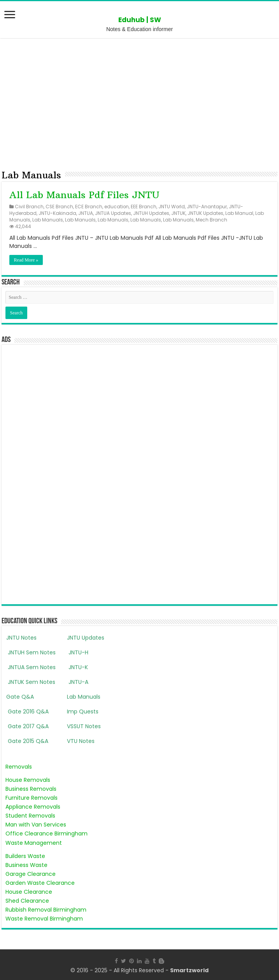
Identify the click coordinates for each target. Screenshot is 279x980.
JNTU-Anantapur (207, 207)
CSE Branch (59, 207)
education (117, 207)
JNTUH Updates (151, 213)
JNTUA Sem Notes (31, 667)
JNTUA (86, 213)
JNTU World (172, 207)
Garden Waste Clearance (40, 883)
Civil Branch (29, 207)
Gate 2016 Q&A (27, 711)
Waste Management (34, 843)
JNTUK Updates (205, 213)
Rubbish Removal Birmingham (46, 910)
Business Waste (26, 865)
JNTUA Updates (113, 213)
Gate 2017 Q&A (27, 726)
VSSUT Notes (84, 726)
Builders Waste (25, 856)
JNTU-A (78, 682)
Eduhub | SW (140, 20)
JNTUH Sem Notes (31, 652)
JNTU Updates (86, 638)
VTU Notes (81, 741)
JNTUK (178, 213)
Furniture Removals (32, 798)
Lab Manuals (48, 220)
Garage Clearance (31, 874)
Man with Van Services (36, 825)
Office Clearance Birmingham (46, 834)
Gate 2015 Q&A (27, 741)
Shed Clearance (27, 901)
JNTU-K (77, 667)
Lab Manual (239, 213)
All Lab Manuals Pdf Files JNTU (84, 195)
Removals (19, 767)
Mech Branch (211, 220)
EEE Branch (144, 207)
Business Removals (31, 789)
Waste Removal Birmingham (44, 919)
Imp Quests (83, 711)
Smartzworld (189, 970)
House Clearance (29, 892)
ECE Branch (89, 207)
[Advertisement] (139, 102)
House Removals (28, 780)
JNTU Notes (21, 638)
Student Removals (30, 816)
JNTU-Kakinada (57, 213)
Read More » (26, 260)
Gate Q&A (20, 697)
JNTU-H (78, 652)
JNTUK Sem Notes (31, 682)
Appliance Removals (33, 807)
